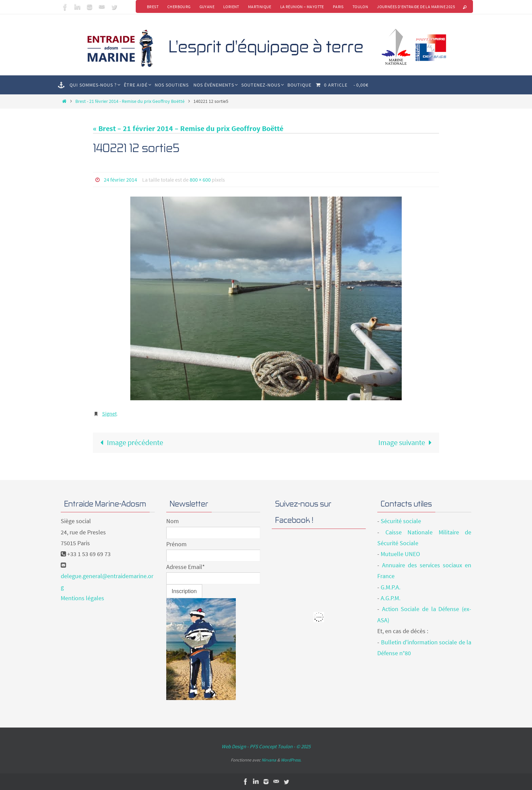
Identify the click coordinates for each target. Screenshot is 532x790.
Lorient (231, 7)
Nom (173, 521)
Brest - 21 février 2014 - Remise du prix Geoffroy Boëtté (130, 101)
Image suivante (407, 442)
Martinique (260, 7)
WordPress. (291, 760)
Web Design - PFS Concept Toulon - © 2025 (266, 746)
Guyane (207, 7)
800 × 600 (200, 180)
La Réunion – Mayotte (302, 7)
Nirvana (269, 760)
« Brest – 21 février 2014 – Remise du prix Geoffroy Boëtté (188, 128)
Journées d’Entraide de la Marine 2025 (416, 7)
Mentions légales (82, 598)
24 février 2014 (120, 180)
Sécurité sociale (401, 521)
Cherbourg (179, 7)
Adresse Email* (186, 567)
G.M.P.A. (391, 587)
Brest (153, 7)
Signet (109, 414)
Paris (338, 7)
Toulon (360, 7)
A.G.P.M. (391, 598)
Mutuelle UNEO (400, 554)
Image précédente (130, 442)
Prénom (176, 544)
